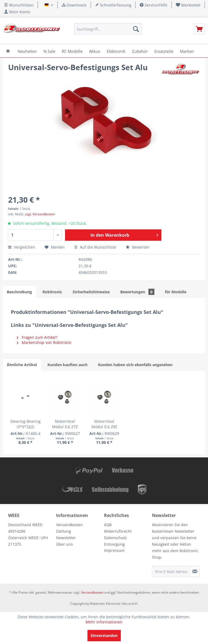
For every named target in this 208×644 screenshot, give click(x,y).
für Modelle (176, 292)
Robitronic (52, 292)
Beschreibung (19, 292)
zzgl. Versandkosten (40, 214)
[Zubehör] (140, 51)
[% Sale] (49, 51)
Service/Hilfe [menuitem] (154, 5)
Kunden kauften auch (67, 365)
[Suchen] (136, 29)
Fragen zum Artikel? (37, 337)
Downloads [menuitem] (74, 5)
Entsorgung (114, 544)
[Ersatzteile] (164, 51)
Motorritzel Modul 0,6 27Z (65, 424)
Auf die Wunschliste (95, 247)
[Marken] (187, 51)
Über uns (64, 544)
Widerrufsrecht (118, 531)
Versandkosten (69, 525)
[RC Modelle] (72, 51)
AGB (108, 525)
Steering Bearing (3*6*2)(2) (25, 424)
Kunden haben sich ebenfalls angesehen (135, 365)
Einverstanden (104, 635)
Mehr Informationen (104, 622)
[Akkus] (95, 51)
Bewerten (138, 247)
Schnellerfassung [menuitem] (113, 5)
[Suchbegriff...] (108, 29)
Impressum (114, 550)
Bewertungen (137, 292)
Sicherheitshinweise (91, 292)
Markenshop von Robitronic (44, 342)
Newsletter (66, 538)
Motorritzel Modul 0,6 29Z (104, 424)
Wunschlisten (19, 5)
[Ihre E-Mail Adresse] (171, 571)
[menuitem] (188, 5)
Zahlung (64, 531)
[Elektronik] (116, 51)
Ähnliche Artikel (22, 365)
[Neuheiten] (27, 51)
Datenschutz (115, 538)
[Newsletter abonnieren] (195, 571)
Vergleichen (22, 247)
